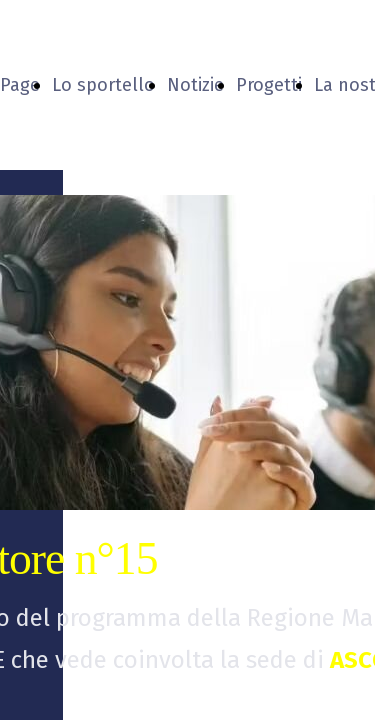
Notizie (195, 85)
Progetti (269, 85)
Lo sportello (103, 85)
